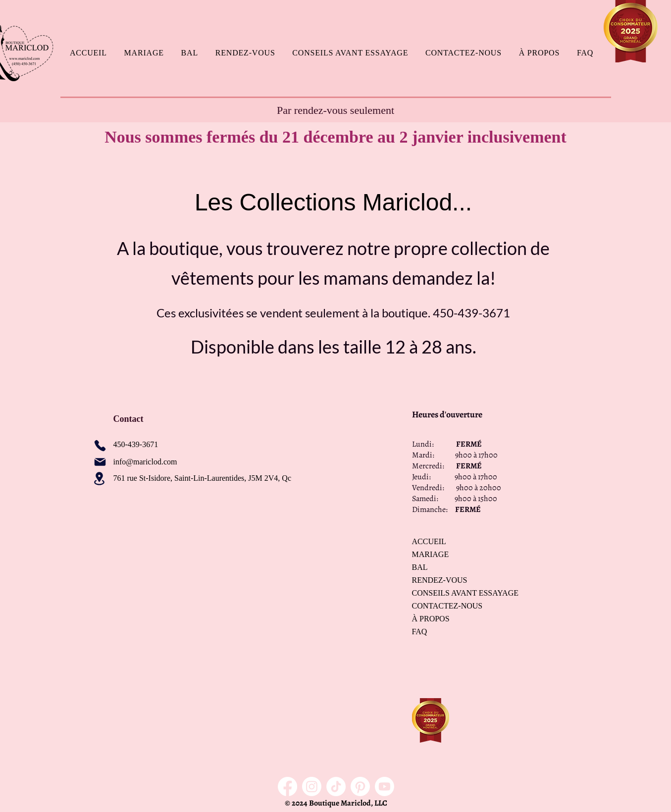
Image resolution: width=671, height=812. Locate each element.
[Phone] (100, 446)
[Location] (100, 479)
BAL (420, 567)
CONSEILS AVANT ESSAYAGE (447, 593)
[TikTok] (336, 787)
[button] (144, 53)
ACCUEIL (429, 541)
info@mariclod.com (145, 462)
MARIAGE (431, 554)
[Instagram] (312, 787)
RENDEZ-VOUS (440, 580)
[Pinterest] (360, 787)
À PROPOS (431, 619)
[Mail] (100, 462)
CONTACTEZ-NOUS (447, 606)
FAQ (420, 632)
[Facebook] (287, 787)
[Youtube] (385, 787)
